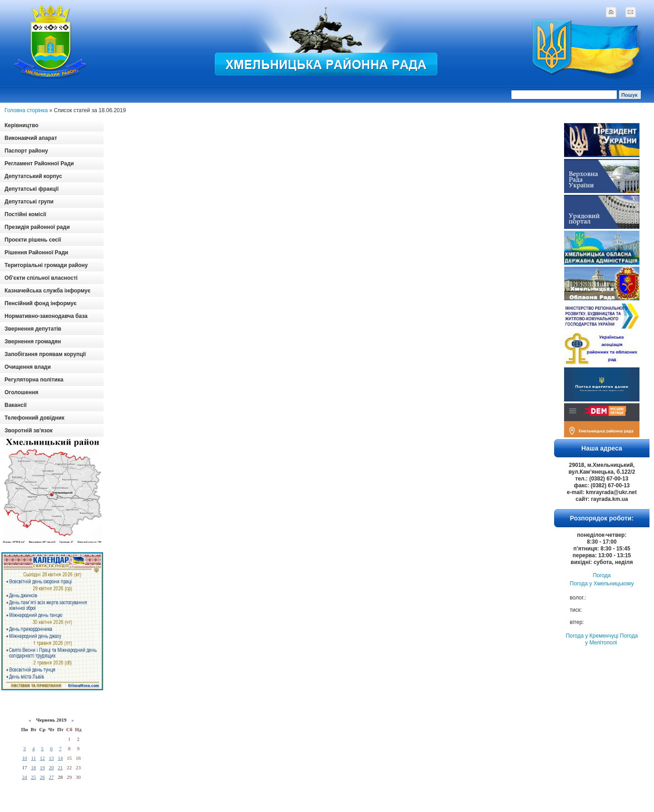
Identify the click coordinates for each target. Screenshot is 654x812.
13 (51, 758)
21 (60, 767)
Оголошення (21, 392)
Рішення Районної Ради (36, 253)
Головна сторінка (26, 110)
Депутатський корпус (33, 176)
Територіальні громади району (46, 265)
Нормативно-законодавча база (46, 316)
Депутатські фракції (32, 189)
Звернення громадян (33, 342)
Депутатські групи (29, 202)
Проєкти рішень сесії (33, 240)
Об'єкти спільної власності (41, 278)
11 (33, 758)
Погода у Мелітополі (611, 639)
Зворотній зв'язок (29, 431)
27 (51, 777)
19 (42, 767)
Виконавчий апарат (31, 138)
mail (630, 12)
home (611, 12)
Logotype (51, 42)
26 (42, 777)
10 (24, 758)
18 (33, 767)
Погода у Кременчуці (592, 636)
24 (24, 777)
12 (42, 758)
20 (51, 767)
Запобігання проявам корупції (45, 354)
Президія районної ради (37, 227)
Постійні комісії (25, 214)
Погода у (602, 584)
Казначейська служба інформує (47, 291)
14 (60, 758)
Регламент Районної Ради (39, 163)
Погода (602, 575)
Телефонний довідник (35, 418)
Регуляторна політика (34, 380)
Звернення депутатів (33, 329)
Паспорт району (26, 151)
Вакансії (16, 405)
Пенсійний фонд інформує (41, 303)
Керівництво (21, 125)
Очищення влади (28, 367)
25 (33, 777)
